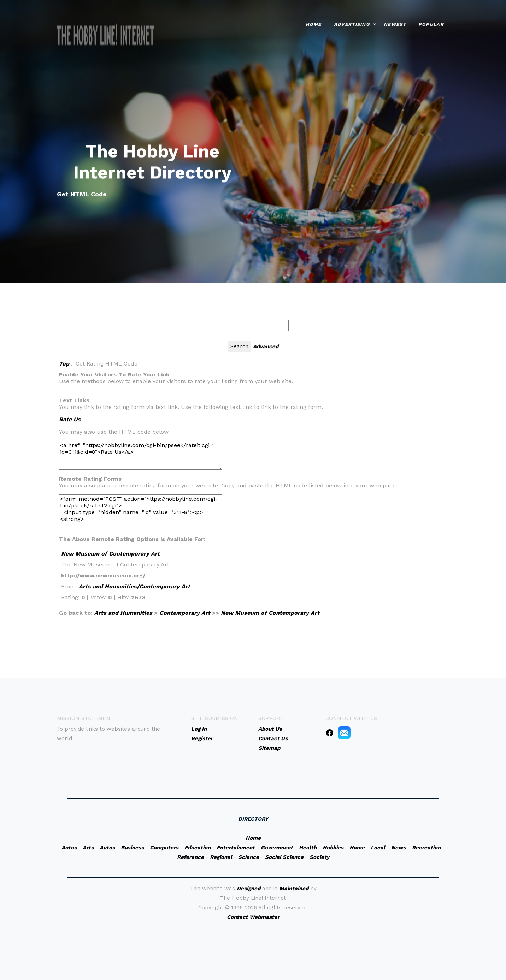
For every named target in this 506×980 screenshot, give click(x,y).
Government (277, 848)
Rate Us (70, 419)
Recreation (426, 848)
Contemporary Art (185, 613)
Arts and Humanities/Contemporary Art (134, 586)
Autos (69, 848)
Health (308, 848)
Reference (190, 857)
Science (249, 857)
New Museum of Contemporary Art (110, 554)
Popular (431, 23)
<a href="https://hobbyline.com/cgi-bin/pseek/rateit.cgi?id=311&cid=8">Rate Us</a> (140, 455)
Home (314, 23)
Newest (395, 23)
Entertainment (236, 848)
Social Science (284, 857)
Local (378, 848)
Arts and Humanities (123, 613)
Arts (88, 848)
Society (319, 857)
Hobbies (333, 848)
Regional (221, 857)
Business (132, 848)
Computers (164, 848)
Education (198, 848)
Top (64, 364)
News (399, 848)
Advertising (352, 23)
